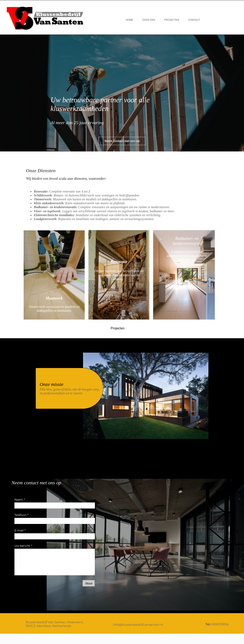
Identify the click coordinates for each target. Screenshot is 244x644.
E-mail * (20, 530)
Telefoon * (21, 515)
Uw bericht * (23, 546)
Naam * (20, 500)
